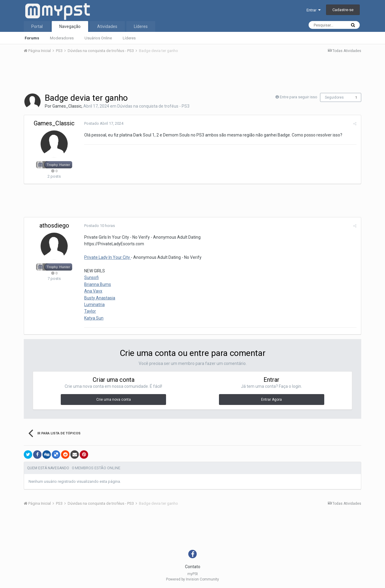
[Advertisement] (192, 75)
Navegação (70, 26)
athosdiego (54, 225)
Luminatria (94, 305)
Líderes (129, 38)
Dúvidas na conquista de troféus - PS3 (153, 106)
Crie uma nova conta (114, 400)
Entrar (314, 10)
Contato (193, 567)
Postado (104, 123)
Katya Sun (94, 318)
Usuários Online (98, 38)
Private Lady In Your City (108, 257)
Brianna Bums (98, 284)
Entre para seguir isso (299, 97)
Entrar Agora (271, 400)
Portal (37, 26)
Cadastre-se (343, 10)
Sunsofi (91, 277)
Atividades (107, 26)
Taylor (90, 311)
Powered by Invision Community (192, 579)
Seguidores (334, 97)
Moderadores (62, 38)
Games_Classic (67, 106)
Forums (32, 38)
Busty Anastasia (100, 298)
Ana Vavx (93, 291)
